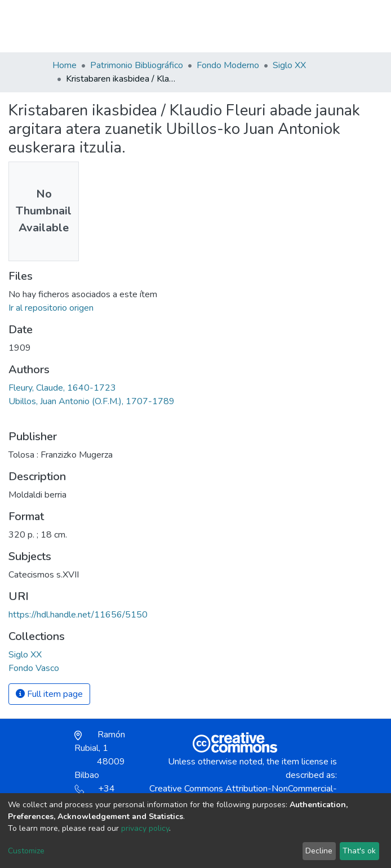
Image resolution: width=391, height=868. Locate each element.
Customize (26, 851)
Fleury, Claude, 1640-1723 (62, 388)
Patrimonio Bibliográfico (137, 65)
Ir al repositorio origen (51, 308)
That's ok (359, 851)
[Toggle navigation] (332, 26)
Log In (298, 26)
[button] (274, 32)
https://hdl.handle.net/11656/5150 (78, 615)
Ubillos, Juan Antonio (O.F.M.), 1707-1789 (92, 401)
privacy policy (145, 828)
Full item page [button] (49, 694)
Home (65, 65)
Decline (319, 851)
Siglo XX (289, 65)
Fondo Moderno (228, 65)
